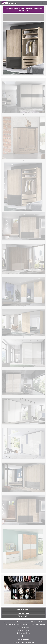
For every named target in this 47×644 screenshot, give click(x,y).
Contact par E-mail (25, 633)
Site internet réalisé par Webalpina (23, 642)
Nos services (23, 613)
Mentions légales (23, 639)
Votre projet (23, 616)
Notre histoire (23, 610)
